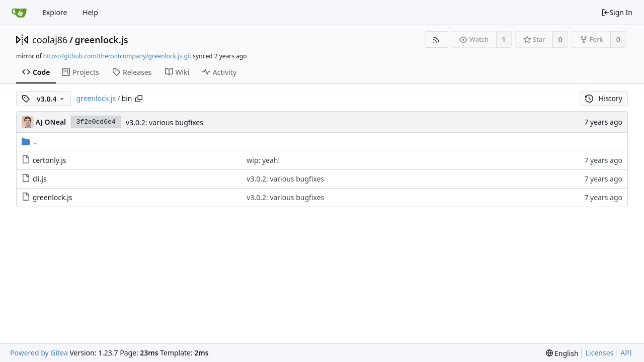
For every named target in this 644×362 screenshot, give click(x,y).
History (604, 98)
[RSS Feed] (436, 39)
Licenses (600, 353)
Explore (55, 12)
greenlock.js (102, 40)
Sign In (617, 12)
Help (90, 12)
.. (29, 142)
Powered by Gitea (39, 353)
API (626, 353)
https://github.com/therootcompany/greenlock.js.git (117, 56)
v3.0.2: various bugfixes (165, 122)
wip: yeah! (263, 160)
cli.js (40, 179)
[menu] (562, 353)
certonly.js (50, 160)
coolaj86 (50, 40)
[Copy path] (139, 99)
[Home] (19, 13)
